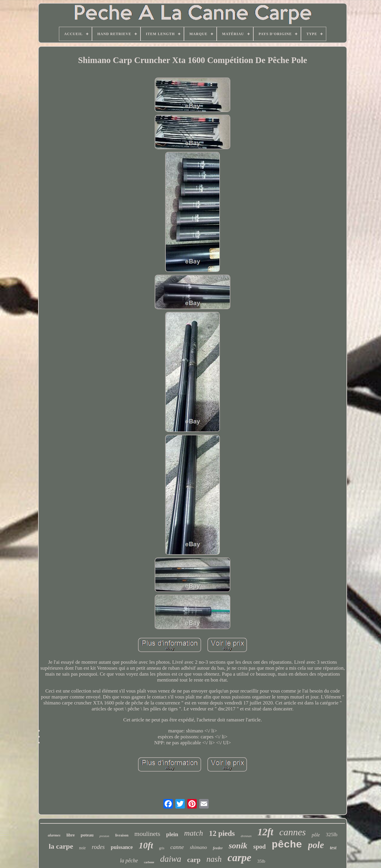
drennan (246, 836)
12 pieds (222, 833)
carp (194, 860)
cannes (292, 832)
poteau (87, 835)
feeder (218, 848)
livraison (122, 835)
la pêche (129, 861)
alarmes (54, 835)
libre (71, 835)
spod (260, 847)
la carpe (61, 846)
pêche (287, 845)
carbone (149, 862)
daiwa (171, 859)
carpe (240, 858)
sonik (238, 846)
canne (177, 847)
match (193, 833)
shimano (199, 847)
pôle (316, 835)
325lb (332, 835)
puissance (122, 847)
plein (172, 834)
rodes (98, 847)
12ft (265, 832)
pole (316, 845)
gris (162, 848)
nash (214, 859)
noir (83, 848)
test (333, 848)
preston (104, 836)
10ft (146, 845)
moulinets (147, 834)
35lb (261, 861)
